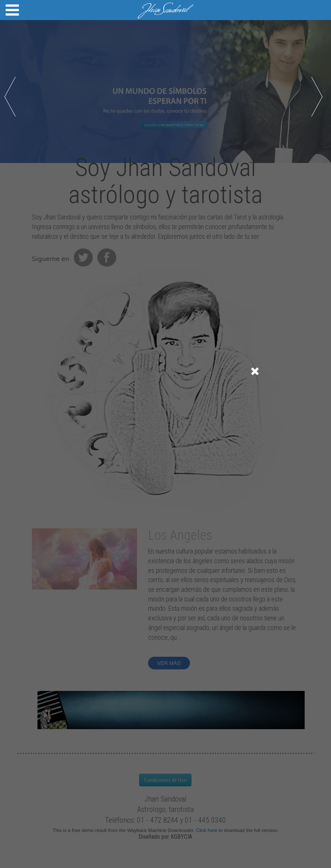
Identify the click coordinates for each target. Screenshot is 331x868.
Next (319, 97)
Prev (12, 97)
